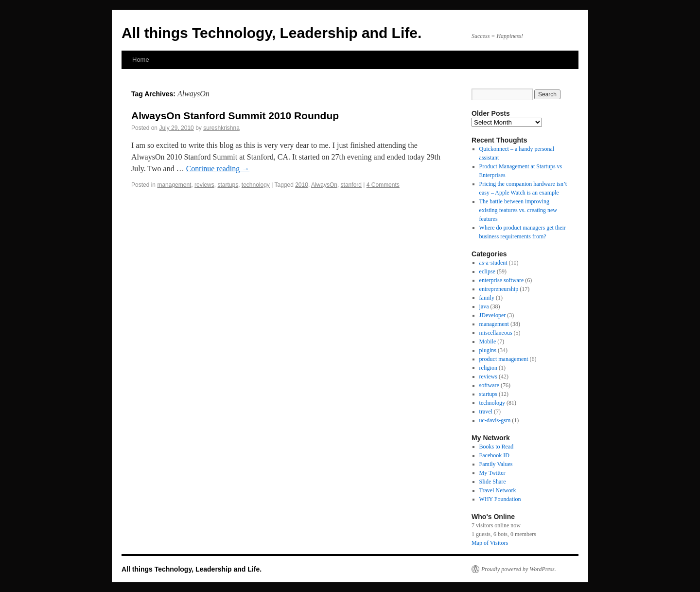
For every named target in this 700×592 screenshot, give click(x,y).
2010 (302, 185)
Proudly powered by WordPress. (519, 569)
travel (486, 412)
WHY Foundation (500, 499)
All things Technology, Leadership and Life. (271, 33)
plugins (488, 350)
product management (504, 359)
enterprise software (502, 280)
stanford (351, 185)
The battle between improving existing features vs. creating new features (518, 210)
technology (256, 185)
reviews (204, 185)
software (489, 385)
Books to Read (497, 447)
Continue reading (218, 169)
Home (141, 60)
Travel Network (498, 490)
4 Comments (383, 185)
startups (228, 185)
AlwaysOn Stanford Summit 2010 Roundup (235, 116)
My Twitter (492, 473)
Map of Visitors (490, 543)
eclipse (487, 271)
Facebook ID (494, 455)
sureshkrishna (221, 128)
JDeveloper (493, 315)
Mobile (488, 341)
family (487, 298)
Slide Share (493, 482)
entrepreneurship (499, 289)
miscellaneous (496, 333)
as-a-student (493, 263)
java (484, 306)
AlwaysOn (324, 185)
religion (488, 368)
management (174, 185)
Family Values (496, 464)
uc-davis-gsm (495, 420)
